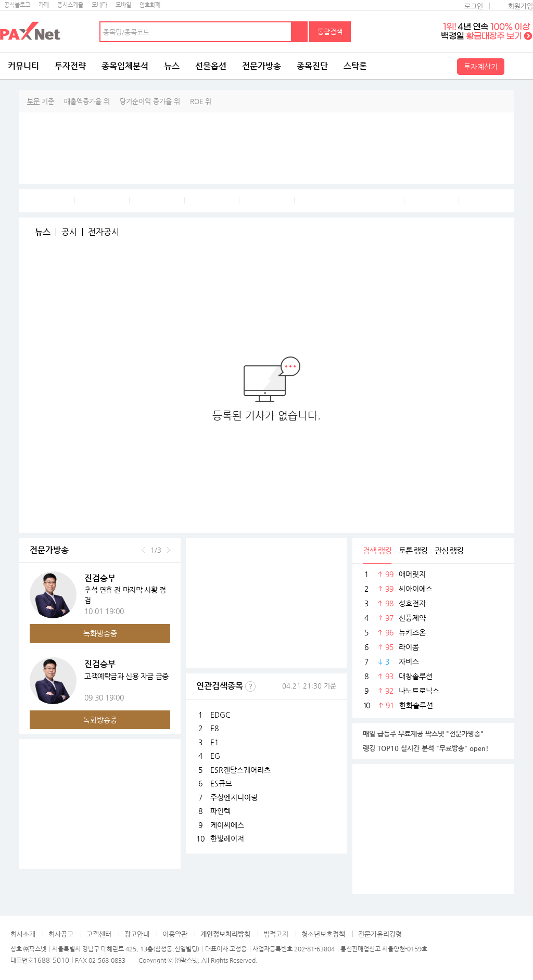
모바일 (123, 5)
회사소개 (23, 934)
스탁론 (355, 66)
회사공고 (61, 934)
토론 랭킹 (413, 550)
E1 (214, 742)
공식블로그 (17, 5)
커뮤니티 (23, 66)
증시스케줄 (70, 5)
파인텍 (220, 811)
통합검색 (330, 31)
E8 (214, 728)
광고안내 (137, 934)
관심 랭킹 (449, 550)
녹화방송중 (100, 633)
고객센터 (99, 934)
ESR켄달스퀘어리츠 (240, 770)
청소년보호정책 (323, 934)
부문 (33, 101)
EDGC (220, 715)
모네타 (99, 5)
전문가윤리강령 (380, 934)
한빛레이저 (227, 838)
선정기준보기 (250, 686)
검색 (300, 32)
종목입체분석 (125, 66)
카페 (44, 5)
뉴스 (172, 66)
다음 (168, 550)
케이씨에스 (227, 825)
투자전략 (70, 66)
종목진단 (312, 66)
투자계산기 (481, 67)
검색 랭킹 (377, 550)
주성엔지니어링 (234, 797)
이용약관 (175, 934)
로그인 (474, 6)
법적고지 (276, 934)
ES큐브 (221, 783)
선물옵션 (211, 66)
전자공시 (104, 232)
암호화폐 (150, 5)
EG (215, 756)
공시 (69, 232)
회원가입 (521, 6)
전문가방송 (262, 66)
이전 (143, 550)
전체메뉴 (520, 66)
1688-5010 (51, 960)
